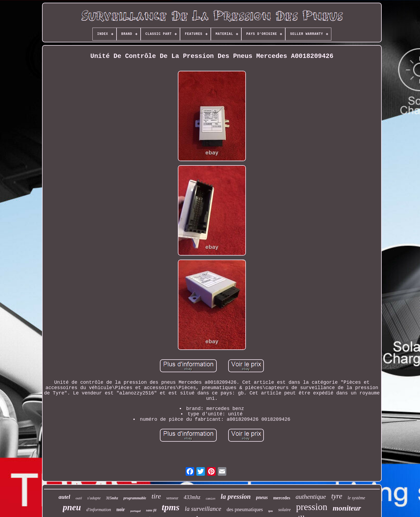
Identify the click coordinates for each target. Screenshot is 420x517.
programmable (135, 498)
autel (64, 497)
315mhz (112, 498)
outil (79, 498)
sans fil (151, 510)
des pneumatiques (245, 509)
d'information (99, 510)
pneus (262, 497)
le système (356, 498)
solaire (285, 510)
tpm (271, 511)
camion (211, 499)
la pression (236, 496)
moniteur (347, 508)
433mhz (192, 497)
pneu (72, 507)
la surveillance (203, 509)
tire (156, 496)
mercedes (282, 498)
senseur (172, 498)
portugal (136, 511)
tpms (171, 507)
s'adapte (94, 498)
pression (312, 507)
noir (121, 509)
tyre (337, 496)
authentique (311, 497)
